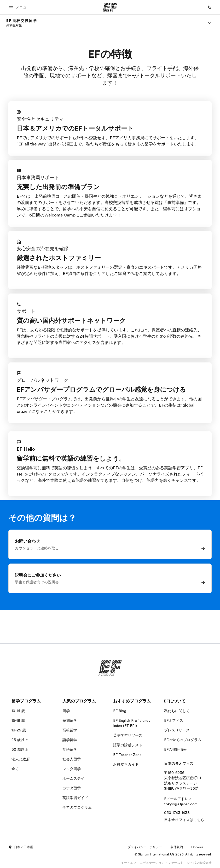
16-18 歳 (18, 720)
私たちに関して (177, 711)
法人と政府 (21, 759)
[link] (22, 23)
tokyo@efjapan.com (181, 804)
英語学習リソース (128, 735)
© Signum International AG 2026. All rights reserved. (173, 854)
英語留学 (70, 749)
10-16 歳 (18, 711)
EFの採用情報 (175, 749)
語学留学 (70, 740)
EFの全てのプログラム (183, 740)
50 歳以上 (20, 749)
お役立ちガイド (126, 764)
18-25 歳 (19, 730)
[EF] (110, 7)
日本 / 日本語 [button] (21, 847)
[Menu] (210, 23)
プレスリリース (177, 730)
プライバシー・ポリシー (145, 847)
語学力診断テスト (128, 745)
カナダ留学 (72, 788)
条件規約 (177, 847)
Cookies (197, 847)
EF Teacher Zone (127, 755)
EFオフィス (174, 720)
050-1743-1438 (177, 813)
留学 (66, 711)
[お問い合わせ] (210, 7)
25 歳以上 (20, 740)
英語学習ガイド (75, 798)
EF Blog (120, 711)
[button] (20, 7)
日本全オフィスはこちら (184, 820)
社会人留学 (72, 759)
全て (15, 769)
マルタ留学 (72, 769)
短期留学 (70, 720)
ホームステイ (73, 778)
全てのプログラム (77, 807)
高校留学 (70, 730)
